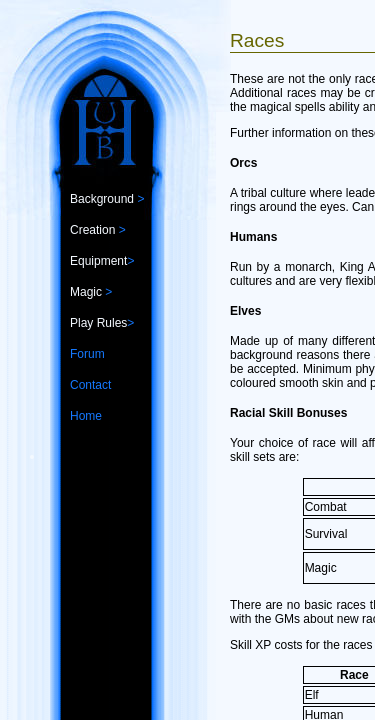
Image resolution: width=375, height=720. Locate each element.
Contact (90, 385)
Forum (87, 354)
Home (86, 416)
